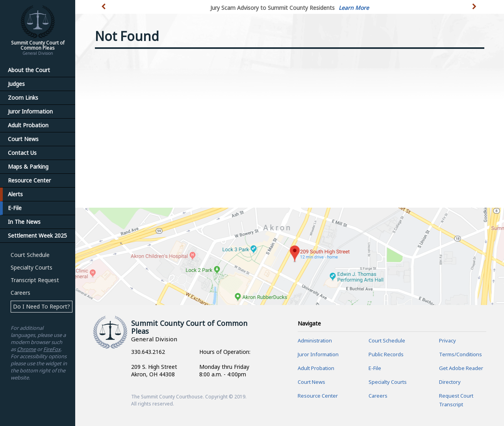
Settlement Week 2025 (37, 235)
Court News (23, 139)
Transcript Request (35, 280)
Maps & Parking (28, 166)
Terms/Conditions (460, 354)
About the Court (29, 70)
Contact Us (22, 153)
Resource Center (29, 180)
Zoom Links (23, 98)
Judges (16, 84)
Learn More (354, 8)
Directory (450, 382)
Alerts (15, 194)
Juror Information (30, 111)
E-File (15, 208)
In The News (24, 222)
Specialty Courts (31, 267)
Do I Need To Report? (42, 306)
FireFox (52, 349)
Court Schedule (30, 255)
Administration (315, 340)
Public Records (386, 354)
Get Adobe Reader (461, 368)
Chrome (26, 349)
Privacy (447, 340)
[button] (475, 11)
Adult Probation (28, 125)
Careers (20, 293)
